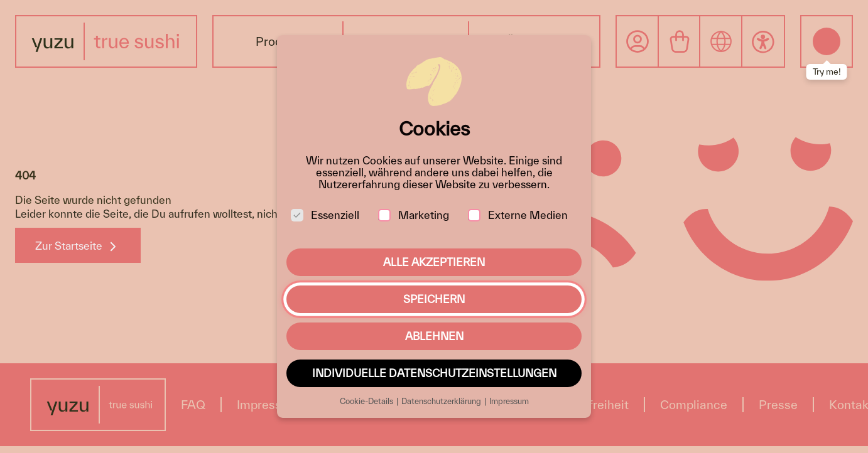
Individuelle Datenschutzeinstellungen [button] (434, 373)
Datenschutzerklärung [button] (442, 401)
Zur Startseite (69, 246)
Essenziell (325, 215)
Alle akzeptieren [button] (434, 262)
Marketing (414, 215)
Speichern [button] (434, 299)
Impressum (268, 405)
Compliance (694, 405)
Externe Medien (518, 215)
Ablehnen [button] (434, 336)
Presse (778, 405)
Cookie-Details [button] (367, 401)
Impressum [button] (509, 401)
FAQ (193, 405)
